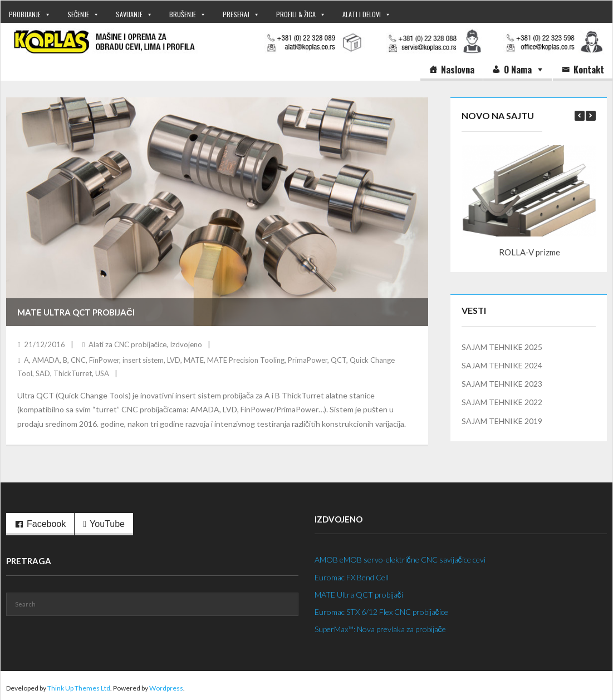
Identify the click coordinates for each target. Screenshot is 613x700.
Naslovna (458, 70)
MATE (194, 360)
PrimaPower (308, 360)
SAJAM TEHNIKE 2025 (502, 347)
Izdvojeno (186, 344)
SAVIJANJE (129, 14)
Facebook (46, 524)
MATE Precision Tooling (246, 360)
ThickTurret (73, 373)
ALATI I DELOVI (362, 14)
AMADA (46, 360)
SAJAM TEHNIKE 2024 (502, 365)
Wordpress (166, 688)
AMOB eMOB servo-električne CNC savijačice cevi (400, 559)
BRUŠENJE (183, 14)
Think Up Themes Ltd (79, 688)
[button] (591, 116)
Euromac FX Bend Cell (352, 577)
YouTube (107, 524)
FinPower (104, 360)
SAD (43, 373)
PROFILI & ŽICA (296, 14)
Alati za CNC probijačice (128, 344)
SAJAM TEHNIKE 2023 (502, 384)
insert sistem (143, 360)
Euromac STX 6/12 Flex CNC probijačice (381, 612)
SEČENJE (78, 14)
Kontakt (589, 70)
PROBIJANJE (25, 14)
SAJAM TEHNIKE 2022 (502, 402)
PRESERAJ (236, 14)
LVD (174, 360)
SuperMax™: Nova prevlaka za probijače (380, 629)
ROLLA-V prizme (529, 252)
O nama (518, 70)
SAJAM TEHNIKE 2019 (502, 421)
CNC (78, 360)
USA (102, 373)
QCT (339, 360)
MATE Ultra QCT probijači (76, 312)
